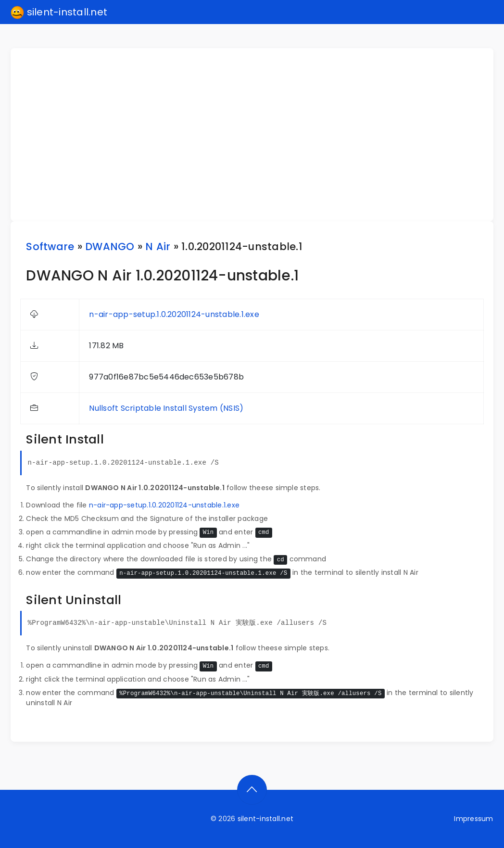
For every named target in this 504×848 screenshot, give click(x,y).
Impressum (473, 819)
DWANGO (110, 247)
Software (50, 247)
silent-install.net (59, 13)
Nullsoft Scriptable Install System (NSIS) (166, 408)
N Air (158, 247)
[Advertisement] (258, 135)
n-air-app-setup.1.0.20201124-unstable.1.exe (174, 314)
